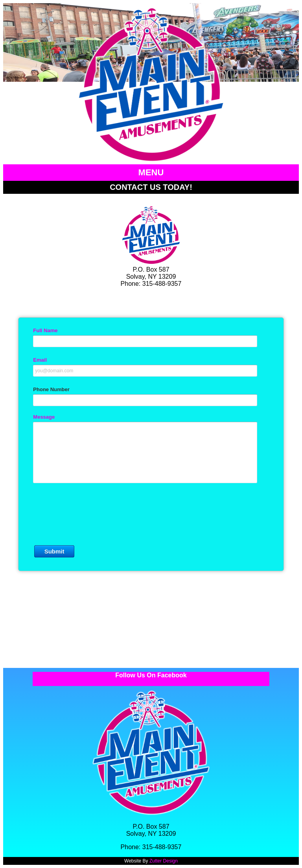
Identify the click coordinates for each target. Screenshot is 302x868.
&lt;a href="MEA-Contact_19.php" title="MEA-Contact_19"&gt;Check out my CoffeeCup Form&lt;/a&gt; (151, 482)
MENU (151, 172)
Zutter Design (164, 861)
